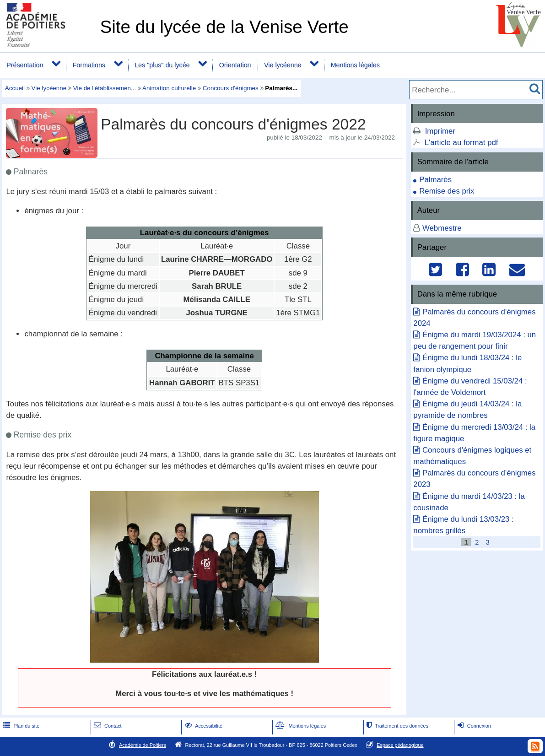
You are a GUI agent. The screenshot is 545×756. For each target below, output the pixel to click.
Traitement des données (397, 726)
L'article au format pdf (461, 143)
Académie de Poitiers (143, 745)
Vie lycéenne (283, 65)
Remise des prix (447, 191)
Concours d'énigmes (231, 88)
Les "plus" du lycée (162, 65)
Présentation (25, 65)
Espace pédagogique (400, 745)
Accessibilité (203, 726)
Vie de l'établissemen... (105, 88)
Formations (89, 65)
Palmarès (435, 180)
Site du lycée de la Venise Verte (224, 27)
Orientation (235, 65)
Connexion (473, 726)
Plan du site (20, 726)
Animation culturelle (169, 88)
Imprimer (440, 131)
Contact (107, 726)
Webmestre (442, 228)
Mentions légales (355, 65)
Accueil (15, 88)
